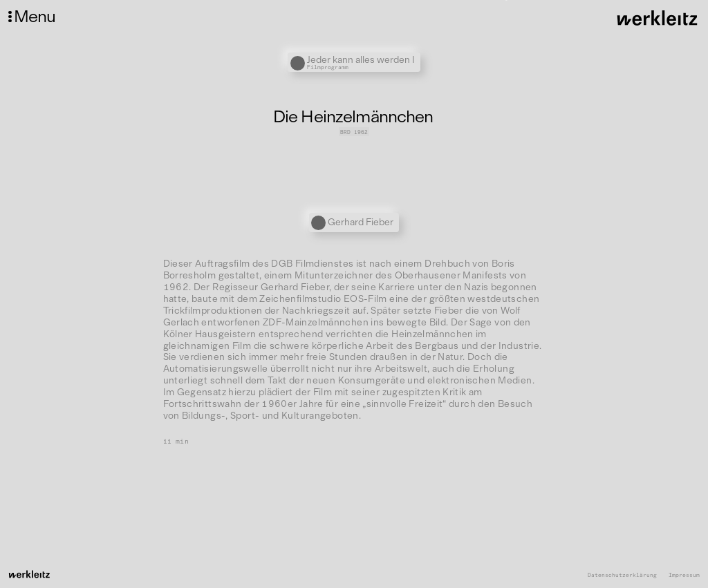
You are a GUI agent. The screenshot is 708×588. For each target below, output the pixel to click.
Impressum (684, 575)
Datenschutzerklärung (622, 575)
